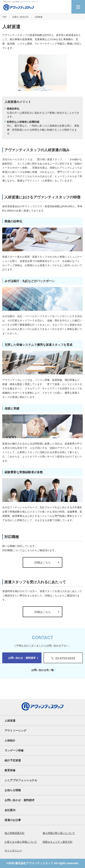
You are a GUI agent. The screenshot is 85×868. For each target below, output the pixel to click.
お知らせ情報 (13, 790)
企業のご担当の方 (20, 17)
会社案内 (10, 810)
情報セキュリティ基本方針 (58, 842)
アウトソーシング (15, 731)
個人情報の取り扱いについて (59, 833)
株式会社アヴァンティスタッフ (34, 863)
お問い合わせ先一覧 (42, 670)
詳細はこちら (43, 562)
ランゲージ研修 (14, 750)
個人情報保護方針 (15, 833)
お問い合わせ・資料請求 (22, 658)
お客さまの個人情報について (21, 842)
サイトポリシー (13, 850)
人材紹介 (10, 741)
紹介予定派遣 (13, 760)
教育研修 (10, 770)
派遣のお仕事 (13, 820)
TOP (4, 17)
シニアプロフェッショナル (21, 780)
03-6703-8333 (65, 658)
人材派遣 (10, 721)
